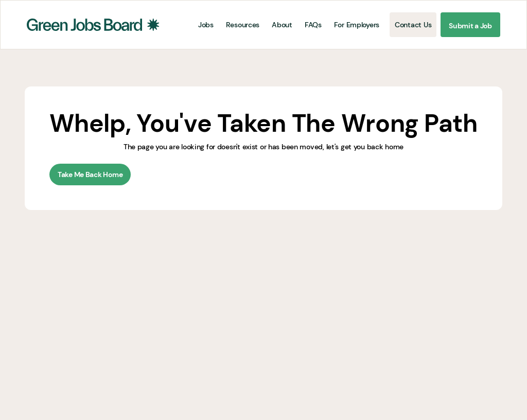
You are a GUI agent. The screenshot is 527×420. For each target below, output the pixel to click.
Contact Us (413, 25)
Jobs (206, 25)
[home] (93, 25)
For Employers (357, 25)
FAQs (313, 25)
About (282, 25)
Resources (243, 25)
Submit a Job (470, 26)
